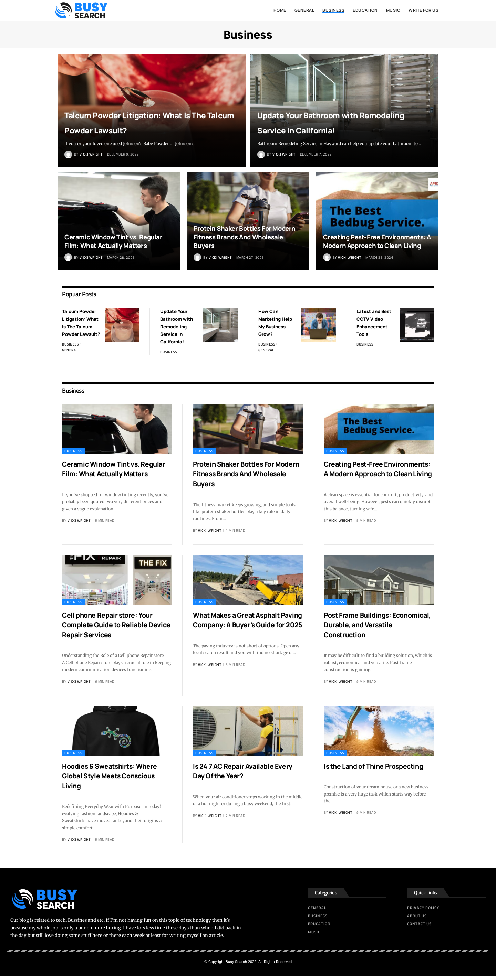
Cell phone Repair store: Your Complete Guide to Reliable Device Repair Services (114, 629)
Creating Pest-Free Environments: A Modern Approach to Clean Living (377, 242)
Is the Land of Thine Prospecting (358, 775)
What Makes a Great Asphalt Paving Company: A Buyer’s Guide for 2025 (243, 629)
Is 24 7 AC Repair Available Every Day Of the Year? (239, 775)
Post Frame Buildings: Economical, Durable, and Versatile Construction (370, 629)
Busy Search (236, 966)
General (70, 356)
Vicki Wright (91, 154)
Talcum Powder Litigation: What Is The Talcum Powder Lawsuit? (142, 114)
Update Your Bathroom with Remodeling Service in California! (335, 114)
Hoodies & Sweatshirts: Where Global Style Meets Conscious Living (117, 780)
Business (70, 350)
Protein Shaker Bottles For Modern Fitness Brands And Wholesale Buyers (247, 237)
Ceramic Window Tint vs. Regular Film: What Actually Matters (116, 242)
